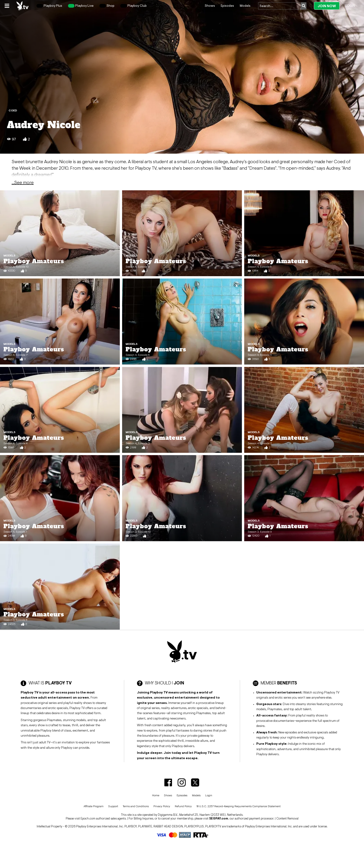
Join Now (327, 6)
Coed (13, 110)
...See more (23, 182)
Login (350, 6)
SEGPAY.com (219, 818)
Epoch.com (88, 818)
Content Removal (287, 818)
